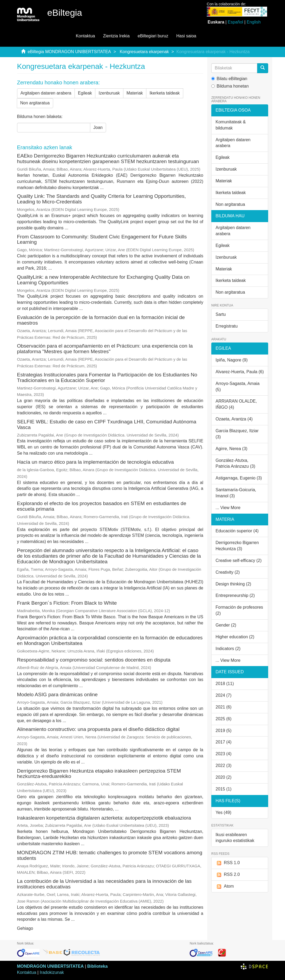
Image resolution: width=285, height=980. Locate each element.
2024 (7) (224, 695)
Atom (225, 886)
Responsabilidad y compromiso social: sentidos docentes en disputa (94, 660)
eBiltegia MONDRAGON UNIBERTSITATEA (69, 52)
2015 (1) (224, 789)
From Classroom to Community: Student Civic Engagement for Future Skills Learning (102, 239)
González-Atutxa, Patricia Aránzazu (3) (235, 463)
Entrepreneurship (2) (235, 595)
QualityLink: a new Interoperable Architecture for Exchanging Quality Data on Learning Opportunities (103, 280)
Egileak (85, 93)
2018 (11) (225, 684)
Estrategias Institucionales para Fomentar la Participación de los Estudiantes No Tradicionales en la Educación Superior (107, 377)
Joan (98, 127)
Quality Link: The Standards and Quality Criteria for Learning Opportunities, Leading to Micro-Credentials (101, 199)
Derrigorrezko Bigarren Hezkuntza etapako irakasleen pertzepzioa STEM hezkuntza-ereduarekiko (99, 774)
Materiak (135, 93)
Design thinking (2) (233, 584)
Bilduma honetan (230, 86)
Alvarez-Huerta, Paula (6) (240, 372)
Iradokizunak (52, 972)
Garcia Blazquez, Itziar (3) (237, 434)
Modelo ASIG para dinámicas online (57, 694)
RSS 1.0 (228, 863)
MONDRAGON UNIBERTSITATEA (50, 966)
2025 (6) (224, 719)
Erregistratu (227, 326)
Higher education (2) (235, 637)
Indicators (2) (228, 649)
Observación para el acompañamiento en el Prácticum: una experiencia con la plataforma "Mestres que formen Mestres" (105, 349)
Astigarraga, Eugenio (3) (239, 478)
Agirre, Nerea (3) (231, 449)
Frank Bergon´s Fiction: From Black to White (67, 603)
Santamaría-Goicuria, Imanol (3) (236, 493)
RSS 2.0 (228, 875)
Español (236, 22)
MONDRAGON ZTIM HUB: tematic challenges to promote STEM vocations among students (110, 855)
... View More (228, 508)
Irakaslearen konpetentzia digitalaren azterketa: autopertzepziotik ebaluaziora (104, 818)
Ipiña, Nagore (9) (232, 360)
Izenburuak (109, 93)
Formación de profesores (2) (239, 610)
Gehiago (25, 928)
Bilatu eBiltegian (229, 79)
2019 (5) (224, 731)
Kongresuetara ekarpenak (144, 52)
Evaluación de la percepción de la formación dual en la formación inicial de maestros (101, 320)
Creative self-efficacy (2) (239, 560)
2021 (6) (224, 707)
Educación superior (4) (237, 531)
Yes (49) (223, 812)
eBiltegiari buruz (153, 36)
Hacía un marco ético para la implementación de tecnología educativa (95, 462)
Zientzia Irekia (116, 36)
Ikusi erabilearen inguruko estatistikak (235, 838)
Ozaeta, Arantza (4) (234, 419)
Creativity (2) (228, 572)
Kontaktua (85, 36)
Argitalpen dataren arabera (46, 93)
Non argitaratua (35, 103)
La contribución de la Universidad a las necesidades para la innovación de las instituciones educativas (104, 884)
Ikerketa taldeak (165, 93)
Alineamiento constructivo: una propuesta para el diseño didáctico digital (98, 729)
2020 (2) (224, 777)
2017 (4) (224, 742)
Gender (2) (226, 625)
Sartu (221, 314)
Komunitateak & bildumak (231, 125)
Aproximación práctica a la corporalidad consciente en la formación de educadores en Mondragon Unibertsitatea (110, 640)
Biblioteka (97, 966)
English (253, 22)
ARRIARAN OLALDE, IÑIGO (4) (236, 404)
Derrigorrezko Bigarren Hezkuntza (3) (237, 546)
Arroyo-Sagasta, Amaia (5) (238, 387)
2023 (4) (224, 754)
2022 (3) (224, 765)
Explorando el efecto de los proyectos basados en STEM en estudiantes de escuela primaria (102, 506)
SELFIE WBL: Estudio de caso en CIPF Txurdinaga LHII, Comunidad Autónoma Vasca (107, 424)
